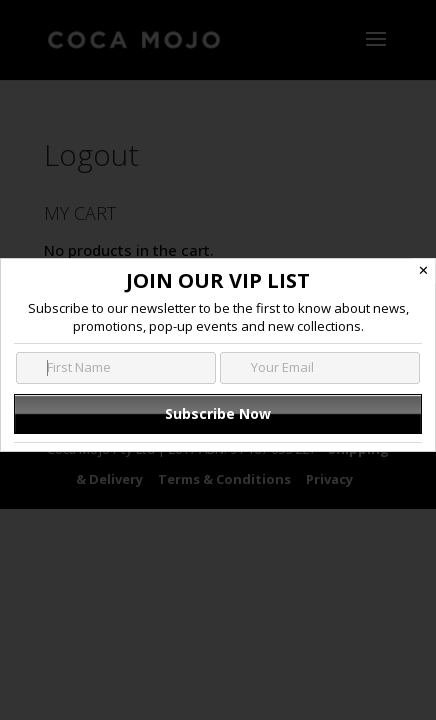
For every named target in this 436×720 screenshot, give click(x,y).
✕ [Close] (423, 270)
